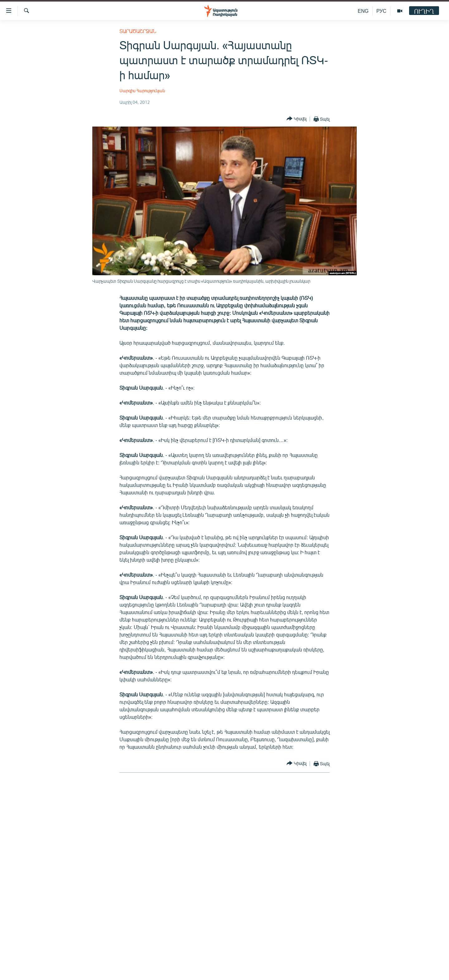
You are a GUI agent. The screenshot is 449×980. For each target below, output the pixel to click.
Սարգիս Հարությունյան (142, 91)
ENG (363, 11)
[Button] (297, 119)
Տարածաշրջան (138, 31)
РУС (381, 11)
